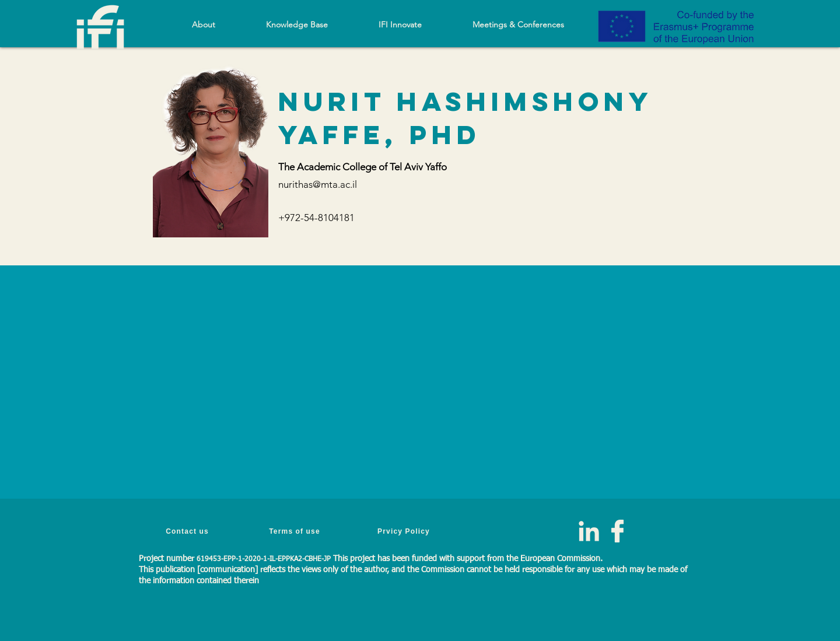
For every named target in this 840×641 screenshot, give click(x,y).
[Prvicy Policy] (405, 531)
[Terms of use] (296, 531)
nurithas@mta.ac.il (318, 184)
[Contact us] (188, 531)
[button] (297, 24)
